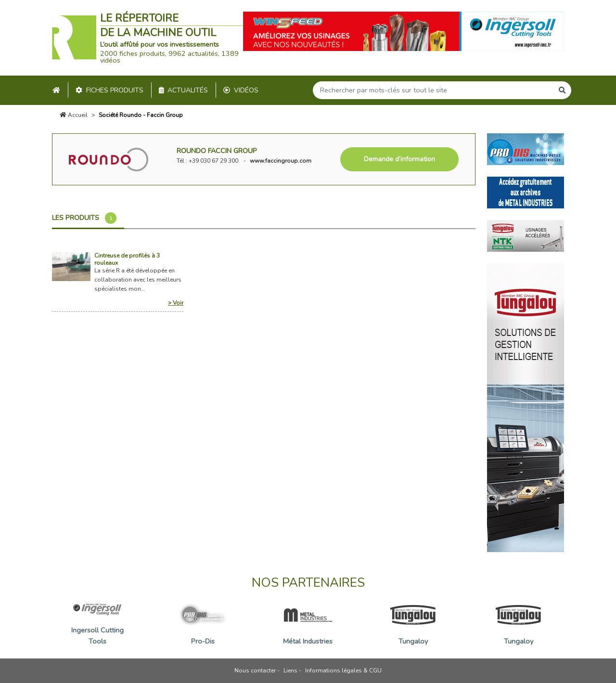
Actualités (184, 90)
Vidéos (241, 90)
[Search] (433, 90)
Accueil (74, 115)
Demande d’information (399, 159)
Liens (290, 670)
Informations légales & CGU (343, 670)
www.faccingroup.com (281, 161)
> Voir (176, 303)
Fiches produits (109, 90)
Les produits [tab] (84, 218)
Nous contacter (255, 670)
